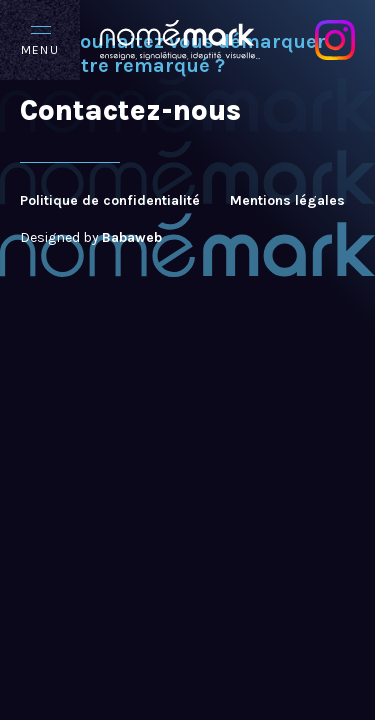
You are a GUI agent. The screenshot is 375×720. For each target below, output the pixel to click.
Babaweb (132, 237)
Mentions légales (287, 201)
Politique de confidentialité (110, 201)
